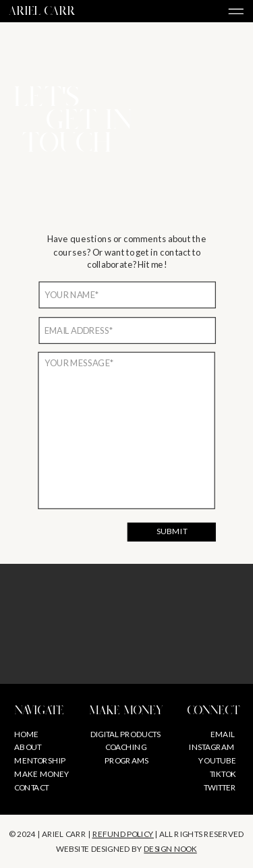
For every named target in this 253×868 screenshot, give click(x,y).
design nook (170, 849)
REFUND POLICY (123, 834)
